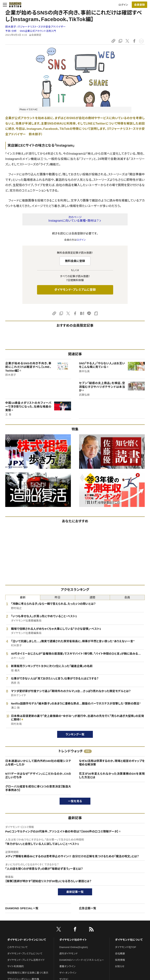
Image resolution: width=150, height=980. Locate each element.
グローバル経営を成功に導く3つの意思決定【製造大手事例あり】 (38, 788)
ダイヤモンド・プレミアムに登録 (75, 290)
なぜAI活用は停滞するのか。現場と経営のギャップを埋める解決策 (112, 763)
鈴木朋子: (35, 27)
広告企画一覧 (88, 908)
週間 (92, 597)
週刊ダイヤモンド (69, 954)
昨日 (58, 597)
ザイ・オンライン (68, 973)
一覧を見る (75, 801)
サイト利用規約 (16, 966)
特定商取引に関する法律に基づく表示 (28, 973)
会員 (127, 597)
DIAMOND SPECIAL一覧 (22, 908)
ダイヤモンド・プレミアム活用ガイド (26, 960)
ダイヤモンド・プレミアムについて (25, 954)
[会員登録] (139, 5)
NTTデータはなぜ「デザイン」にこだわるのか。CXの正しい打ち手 (38, 776)
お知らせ (120, 966)
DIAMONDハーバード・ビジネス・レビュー (82, 960)
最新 (23, 597)
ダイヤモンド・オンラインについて (27, 940)
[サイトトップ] (14, 5)
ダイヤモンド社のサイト (73, 940)
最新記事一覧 (75, 892)
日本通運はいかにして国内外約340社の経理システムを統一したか (38, 763)
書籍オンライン (67, 966)
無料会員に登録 (75, 261)
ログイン (123, 5)
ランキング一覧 (75, 734)
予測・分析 (11, 31)
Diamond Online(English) (74, 947)
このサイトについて (18, 947)
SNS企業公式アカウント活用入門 (38, 31)
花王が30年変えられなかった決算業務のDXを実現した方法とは (112, 776)
